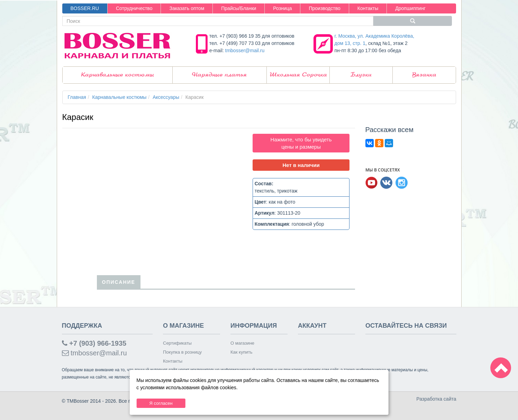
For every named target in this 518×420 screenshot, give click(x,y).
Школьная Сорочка (298, 75)
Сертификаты (177, 343)
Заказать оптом (187, 8)
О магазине (242, 343)
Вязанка (424, 75)
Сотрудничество (134, 8)
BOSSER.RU (85, 8)
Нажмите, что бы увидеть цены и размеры (301, 143)
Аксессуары (166, 97)
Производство (324, 8)
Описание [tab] (119, 282)
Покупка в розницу (182, 352)
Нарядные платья (219, 75)
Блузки (361, 75)
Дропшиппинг (410, 8)
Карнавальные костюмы (117, 75)
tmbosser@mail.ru (245, 50)
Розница (282, 8)
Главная (77, 97)
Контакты (368, 8)
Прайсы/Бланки (239, 8)
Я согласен (161, 403)
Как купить (241, 352)
